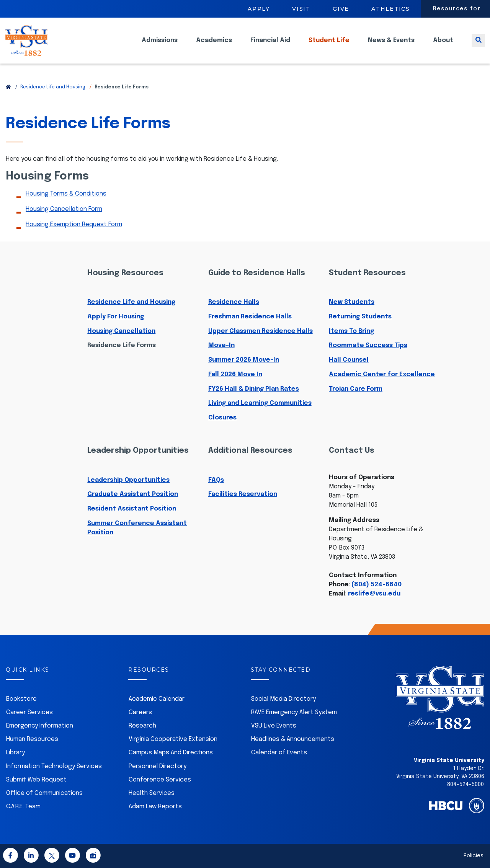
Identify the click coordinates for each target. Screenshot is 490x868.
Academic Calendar (157, 699)
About (443, 46)
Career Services (29, 712)
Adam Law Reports (155, 807)
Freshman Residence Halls (250, 317)
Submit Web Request (36, 780)
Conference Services (160, 780)
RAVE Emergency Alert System (294, 712)
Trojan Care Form (356, 389)
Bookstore (21, 699)
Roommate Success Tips (368, 345)
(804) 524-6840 (376, 585)
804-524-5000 (465, 785)
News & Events (391, 46)
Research (142, 726)
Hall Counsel (349, 360)
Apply (259, 9)
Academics (214, 46)
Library (16, 753)
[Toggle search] (478, 46)
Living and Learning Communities (260, 403)
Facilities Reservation (243, 494)
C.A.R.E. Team (23, 807)
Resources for (457, 9)
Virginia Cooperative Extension (173, 739)
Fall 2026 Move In (235, 374)
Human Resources (32, 739)
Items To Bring (351, 331)
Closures (222, 418)
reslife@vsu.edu (374, 594)
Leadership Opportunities (128, 480)
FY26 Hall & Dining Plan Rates (254, 389)
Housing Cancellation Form (64, 209)
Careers (140, 712)
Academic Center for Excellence (382, 374)
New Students (352, 302)
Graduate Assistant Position (133, 494)
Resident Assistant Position (132, 509)
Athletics (391, 9)
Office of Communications (44, 793)
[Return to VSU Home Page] (8, 87)
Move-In (221, 345)
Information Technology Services (54, 766)
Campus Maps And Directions (171, 753)
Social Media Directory (283, 699)
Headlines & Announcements (293, 739)
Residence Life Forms (122, 345)
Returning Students (360, 317)
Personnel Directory (158, 766)
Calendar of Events (279, 753)
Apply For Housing (116, 317)
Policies (474, 856)
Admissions (160, 46)
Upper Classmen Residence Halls (261, 331)
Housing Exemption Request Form (74, 224)
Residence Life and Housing (53, 87)
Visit (301, 9)
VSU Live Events (274, 726)
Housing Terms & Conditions (66, 194)
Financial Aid (270, 46)
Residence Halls (234, 302)
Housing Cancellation (121, 331)
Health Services (152, 793)
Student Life (329, 46)
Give (341, 9)
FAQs (216, 480)
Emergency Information (40, 726)
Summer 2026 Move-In (244, 360)
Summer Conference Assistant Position (137, 528)
